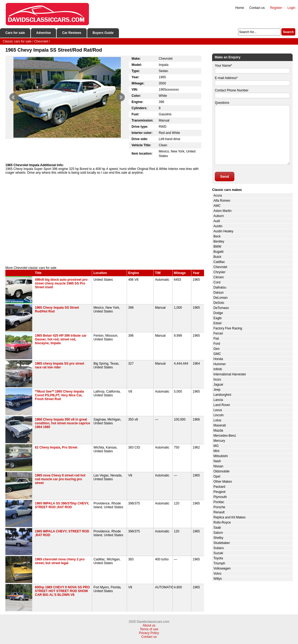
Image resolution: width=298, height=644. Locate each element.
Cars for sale (15, 33)
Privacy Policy (149, 633)
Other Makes (223, 482)
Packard (219, 487)
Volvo (217, 574)
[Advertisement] (105, 220)
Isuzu (217, 379)
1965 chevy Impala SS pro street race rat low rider (59, 365)
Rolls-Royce (222, 522)
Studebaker (222, 543)
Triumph (219, 563)
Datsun (219, 293)
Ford (217, 344)
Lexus (218, 410)
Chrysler (219, 272)
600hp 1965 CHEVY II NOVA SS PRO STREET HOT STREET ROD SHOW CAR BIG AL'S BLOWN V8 (62, 591)
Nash (217, 461)
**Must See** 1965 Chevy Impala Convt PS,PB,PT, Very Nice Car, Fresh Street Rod (59, 395)
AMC (217, 206)
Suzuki (218, 553)
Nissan (218, 466)
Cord (217, 282)
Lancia (218, 400)
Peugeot (219, 492)
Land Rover (222, 405)
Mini (216, 451)
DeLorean (221, 298)
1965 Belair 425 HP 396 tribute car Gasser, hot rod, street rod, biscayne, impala (61, 339)
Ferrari (218, 333)
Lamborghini (222, 395)
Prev (14, 97)
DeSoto (219, 303)
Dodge (218, 313)
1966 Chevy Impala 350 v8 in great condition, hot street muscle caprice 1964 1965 (62, 423)
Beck (217, 236)
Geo (217, 349)
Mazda (218, 430)
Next (121, 97)
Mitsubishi (221, 456)
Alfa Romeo (222, 201)
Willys (218, 579)
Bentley (219, 241)
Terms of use (149, 629)
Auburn (219, 216)
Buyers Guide (103, 33)
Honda (218, 359)
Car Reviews (72, 33)
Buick (217, 257)
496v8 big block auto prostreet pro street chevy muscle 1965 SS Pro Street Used (61, 283)
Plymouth (220, 497)
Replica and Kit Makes (229, 517)
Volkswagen (222, 568)
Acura (218, 195)
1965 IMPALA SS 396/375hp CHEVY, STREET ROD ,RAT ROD (62, 505)
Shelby (218, 538)
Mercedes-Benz (225, 436)
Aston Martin (222, 211)
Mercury (219, 441)
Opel (217, 476)
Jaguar (218, 385)
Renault (219, 512)
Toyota (218, 558)
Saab (217, 528)
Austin (218, 226)
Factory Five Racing (228, 328)
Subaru (219, 548)
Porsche (219, 507)
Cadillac (219, 262)
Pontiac (219, 502)
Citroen (219, 277)
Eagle (218, 318)
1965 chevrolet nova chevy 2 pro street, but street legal (60, 561)
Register (276, 8)
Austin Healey (223, 231)
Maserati (220, 425)
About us (149, 625)
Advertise (44, 33)
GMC (217, 354)
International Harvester (230, 374)
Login (291, 8)
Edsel (217, 323)
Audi (217, 221)
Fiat (216, 339)
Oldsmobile (221, 471)
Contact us (257, 8)
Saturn (218, 533)
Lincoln (219, 415)
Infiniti (218, 369)
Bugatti (218, 252)
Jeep (217, 390)
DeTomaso (221, 308)
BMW (217, 247)
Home (240, 8)
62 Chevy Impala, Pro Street (56, 447)
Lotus (217, 420)
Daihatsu (220, 287)
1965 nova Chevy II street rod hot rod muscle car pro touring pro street (60, 479)
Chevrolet (220, 267)
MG (216, 446)
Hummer (220, 364)
